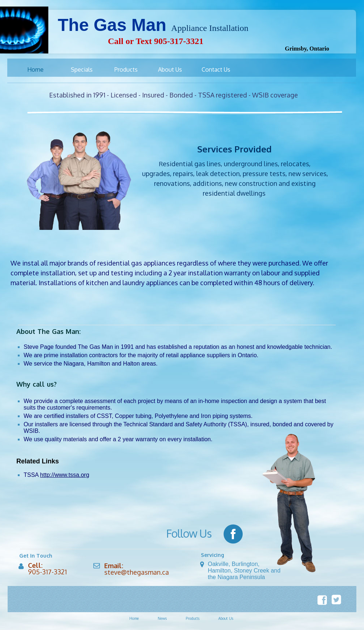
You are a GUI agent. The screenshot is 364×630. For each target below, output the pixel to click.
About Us (226, 618)
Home (134, 618)
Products (193, 618)
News (162, 618)
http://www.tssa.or (63, 475)
